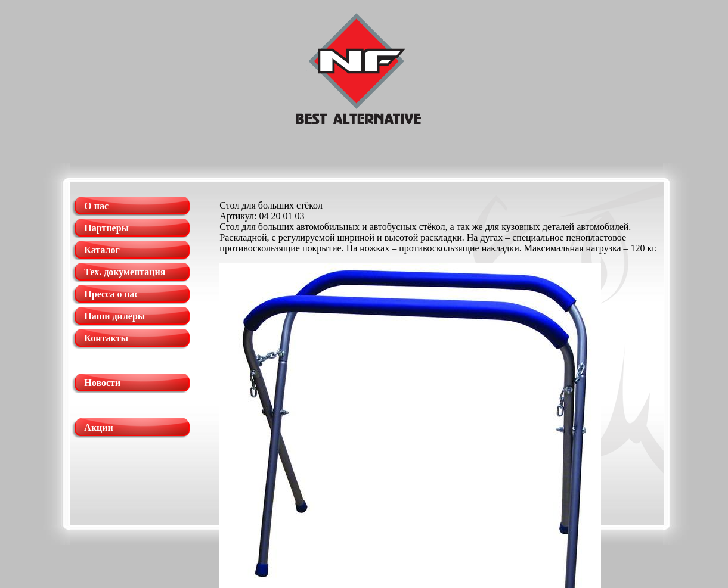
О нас (96, 206)
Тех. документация (125, 272)
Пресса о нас (111, 294)
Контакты (106, 338)
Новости (102, 383)
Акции (98, 427)
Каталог (102, 250)
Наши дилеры (114, 316)
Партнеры (106, 228)
